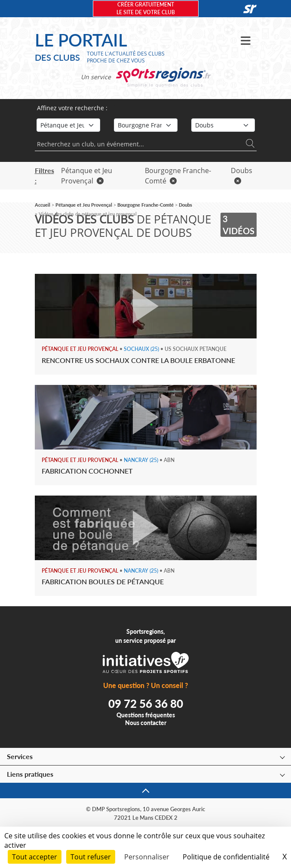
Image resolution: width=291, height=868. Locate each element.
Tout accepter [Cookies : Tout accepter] (35, 857)
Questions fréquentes (146, 715)
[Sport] (68, 125)
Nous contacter (146, 723)
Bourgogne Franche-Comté (145, 205)
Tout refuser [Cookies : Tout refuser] (91, 857)
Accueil (43, 205)
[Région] (146, 125)
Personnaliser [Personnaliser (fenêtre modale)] (147, 857)
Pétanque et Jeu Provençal (84, 205)
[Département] (223, 125)
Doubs (185, 205)
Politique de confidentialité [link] (226, 857)
